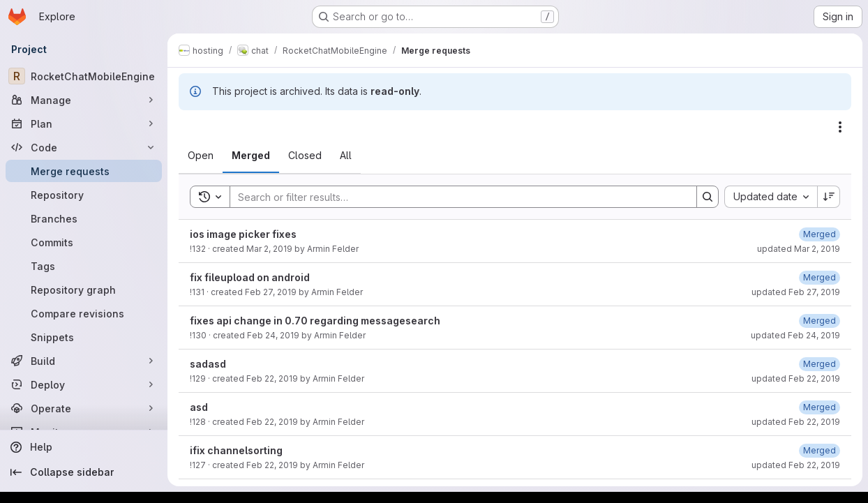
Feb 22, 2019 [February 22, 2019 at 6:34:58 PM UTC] (272, 378)
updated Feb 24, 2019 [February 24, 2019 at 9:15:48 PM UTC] (795, 335)
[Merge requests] (84, 171)
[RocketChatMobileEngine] (84, 76)
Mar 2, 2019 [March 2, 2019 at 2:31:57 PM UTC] (269, 249)
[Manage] (84, 100)
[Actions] (840, 127)
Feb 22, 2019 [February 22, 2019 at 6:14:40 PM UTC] (272, 422)
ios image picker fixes (243, 234)
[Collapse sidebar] (84, 472)
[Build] (84, 361)
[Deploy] (84, 384)
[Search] (456, 197)
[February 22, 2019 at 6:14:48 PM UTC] (820, 407)
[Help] (84, 447)
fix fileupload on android (250, 277)
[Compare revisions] (84, 313)
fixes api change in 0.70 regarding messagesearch (315, 321)
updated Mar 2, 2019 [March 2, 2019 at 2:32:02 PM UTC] (799, 249)
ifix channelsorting (236, 450)
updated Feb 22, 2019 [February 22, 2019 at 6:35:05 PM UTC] (796, 378)
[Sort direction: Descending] (829, 197)
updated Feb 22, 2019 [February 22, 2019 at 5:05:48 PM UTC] (796, 465)
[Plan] (84, 123)
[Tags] (84, 266)
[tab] (201, 156)
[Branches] (84, 218)
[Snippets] (84, 337)
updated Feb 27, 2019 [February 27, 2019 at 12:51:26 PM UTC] (796, 292)
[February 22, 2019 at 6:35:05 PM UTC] (820, 364)
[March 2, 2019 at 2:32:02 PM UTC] (820, 234)
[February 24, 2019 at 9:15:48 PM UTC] (820, 321)
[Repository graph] (84, 290)
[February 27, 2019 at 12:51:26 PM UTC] (820, 277)
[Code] (84, 147)
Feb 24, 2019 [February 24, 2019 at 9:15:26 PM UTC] (273, 335)
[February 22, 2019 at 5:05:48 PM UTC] (820, 450)
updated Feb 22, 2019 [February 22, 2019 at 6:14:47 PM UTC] (796, 422)
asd (199, 407)
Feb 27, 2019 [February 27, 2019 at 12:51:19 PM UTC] (271, 292)
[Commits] (84, 242)
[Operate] (84, 408)
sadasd (208, 364)
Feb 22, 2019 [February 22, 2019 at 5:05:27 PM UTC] (272, 465)
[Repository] (84, 195)
